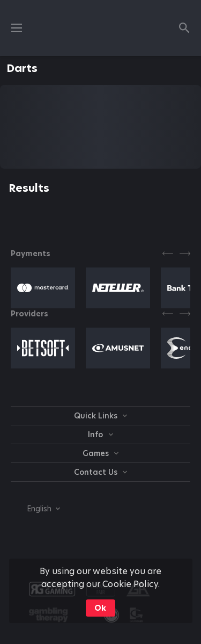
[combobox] (35, 509)
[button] (43, 288)
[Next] (185, 254)
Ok (100, 608)
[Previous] (168, 254)
